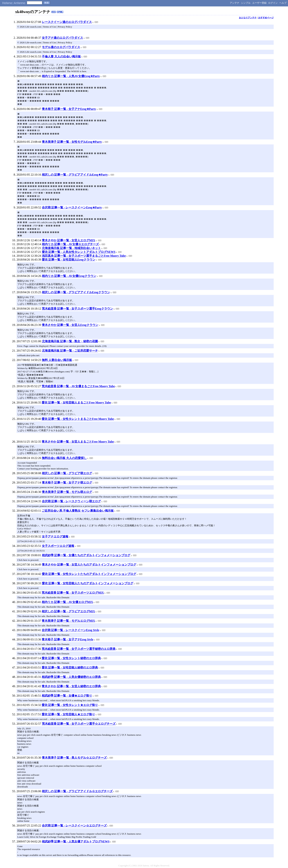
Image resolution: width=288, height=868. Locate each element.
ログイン (273, 3)
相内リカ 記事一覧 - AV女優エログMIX (67, 602)
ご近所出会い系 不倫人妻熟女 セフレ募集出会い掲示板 (78, 511)
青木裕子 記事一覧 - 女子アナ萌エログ (67, 483)
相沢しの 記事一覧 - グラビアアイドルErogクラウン (76, 292)
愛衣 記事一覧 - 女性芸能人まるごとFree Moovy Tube (76, 403)
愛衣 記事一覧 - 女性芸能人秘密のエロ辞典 (70, 668)
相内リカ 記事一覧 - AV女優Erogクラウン (69, 276)
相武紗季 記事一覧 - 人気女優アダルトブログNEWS (76, 841)
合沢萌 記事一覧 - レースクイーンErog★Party (72, 207)
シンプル (246, 3)
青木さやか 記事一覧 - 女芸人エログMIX (69, 240)
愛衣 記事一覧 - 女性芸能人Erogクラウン (69, 260)
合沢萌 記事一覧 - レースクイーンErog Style (70, 630)
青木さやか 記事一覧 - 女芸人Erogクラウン (70, 325)
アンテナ (235, 3)
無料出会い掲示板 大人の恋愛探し (64, 458)
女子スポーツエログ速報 (58, 546)
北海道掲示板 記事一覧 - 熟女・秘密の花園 (70, 341)
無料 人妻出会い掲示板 (57, 360)
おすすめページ (266, 18)
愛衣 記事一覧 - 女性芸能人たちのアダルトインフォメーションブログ (88, 583)
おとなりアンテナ (248, 18)
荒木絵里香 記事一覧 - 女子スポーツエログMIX (73, 593)
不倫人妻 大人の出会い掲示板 (61, 56)
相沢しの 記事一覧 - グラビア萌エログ (67, 473)
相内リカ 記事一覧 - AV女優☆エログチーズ (70, 244)
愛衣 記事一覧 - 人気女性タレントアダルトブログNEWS (79, 252)
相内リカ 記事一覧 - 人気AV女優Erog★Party (71, 76)
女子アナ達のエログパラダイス (62, 38)
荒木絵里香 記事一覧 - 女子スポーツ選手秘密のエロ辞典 (79, 649)
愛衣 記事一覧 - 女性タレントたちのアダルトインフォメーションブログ (89, 574)
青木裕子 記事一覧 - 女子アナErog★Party (69, 109)
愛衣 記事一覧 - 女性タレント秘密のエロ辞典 (71, 658)
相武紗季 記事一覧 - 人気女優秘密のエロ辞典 (71, 677)
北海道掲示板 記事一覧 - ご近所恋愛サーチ (70, 351)
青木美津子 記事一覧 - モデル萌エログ (67, 492)
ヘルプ (283, 3)
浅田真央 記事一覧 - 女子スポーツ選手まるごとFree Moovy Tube (84, 256)
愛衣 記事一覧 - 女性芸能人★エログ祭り (68, 714)
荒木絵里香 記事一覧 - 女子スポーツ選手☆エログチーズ (79, 724)
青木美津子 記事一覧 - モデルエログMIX (68, 621)
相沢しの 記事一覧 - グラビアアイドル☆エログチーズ (77, 791)
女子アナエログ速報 (55, 536)
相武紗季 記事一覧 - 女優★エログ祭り (67, 696)
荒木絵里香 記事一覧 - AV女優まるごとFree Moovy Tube (78, 386)
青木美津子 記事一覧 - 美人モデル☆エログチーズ (74, 758)
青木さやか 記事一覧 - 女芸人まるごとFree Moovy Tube (78, 442)
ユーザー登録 (259, 3)
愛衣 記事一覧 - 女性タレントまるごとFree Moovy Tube (78, 419)
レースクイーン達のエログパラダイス (67, 22)
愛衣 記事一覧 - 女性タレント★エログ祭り (70, 705)
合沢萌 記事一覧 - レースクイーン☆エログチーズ (74, 826)
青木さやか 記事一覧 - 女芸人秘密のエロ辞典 (71, 686)
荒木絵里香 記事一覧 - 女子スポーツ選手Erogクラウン (77, 309)
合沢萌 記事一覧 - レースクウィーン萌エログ (71, 501)
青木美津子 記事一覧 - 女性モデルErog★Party (72, 142)
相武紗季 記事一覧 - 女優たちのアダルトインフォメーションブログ (86, 555)
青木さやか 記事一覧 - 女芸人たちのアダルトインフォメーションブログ (89, 565)
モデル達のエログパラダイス (61, 47)
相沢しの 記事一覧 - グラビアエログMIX (68, 611)
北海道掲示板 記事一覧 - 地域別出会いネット (71, 248)
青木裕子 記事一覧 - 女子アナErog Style (67, 639)
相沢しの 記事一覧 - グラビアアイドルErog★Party (75, 175)
